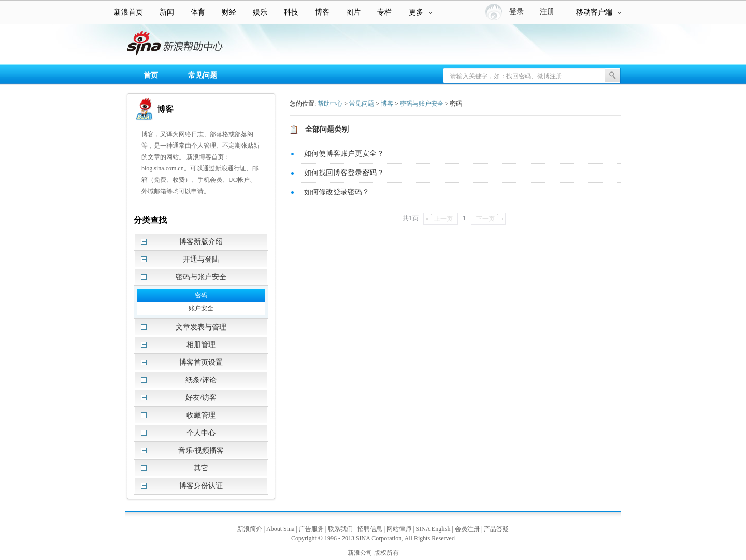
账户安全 (201, 308)
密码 (201, 295)
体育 (198, 12)
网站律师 (399, 529)
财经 (229, 12)
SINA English (433, 529)
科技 (291, 12)
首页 (151, 75)
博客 (322, 12)
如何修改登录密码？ (337, 192)
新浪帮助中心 (49, 45)
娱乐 (260, 12)
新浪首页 (128, 12)
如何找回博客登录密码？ (344, 173)
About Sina (280, 529)
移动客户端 (599, 12)
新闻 (167, 12)
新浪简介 (250, 529)
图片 (353, 12)
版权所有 (386, 553)
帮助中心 (330, 104)
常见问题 (203, 75)
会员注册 (467, 529)
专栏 (384, 12)
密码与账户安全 (422, 104)
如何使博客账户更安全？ (344, 154)
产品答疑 (496, 529)
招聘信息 (370, 529)
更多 (421, 12)
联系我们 (340, 529)
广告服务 (311, 529)
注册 (547, 12)
